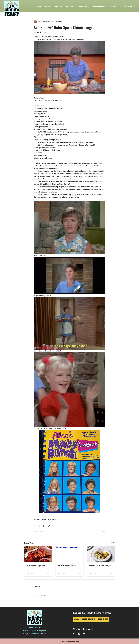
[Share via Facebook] (35, 526)
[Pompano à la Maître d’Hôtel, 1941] (101, 554)
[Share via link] (49, 526)
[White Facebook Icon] (74, 634)
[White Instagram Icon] (79, 634)
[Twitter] (128, 6)
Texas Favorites (52, 519)
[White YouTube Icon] (84, 634)
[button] (48, 7)
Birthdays (37, 519)
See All (113, 543)
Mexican (44, 519)
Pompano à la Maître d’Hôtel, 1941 (101, 566)
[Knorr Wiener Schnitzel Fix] (70, 554)
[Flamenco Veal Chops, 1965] (38, 554)
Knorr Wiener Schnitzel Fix (67, 566)
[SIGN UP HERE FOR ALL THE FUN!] (91, 620)
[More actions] (104, 22)
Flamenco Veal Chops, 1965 (36, 566)
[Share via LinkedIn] (44, 526)
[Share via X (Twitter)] (39, 526)
